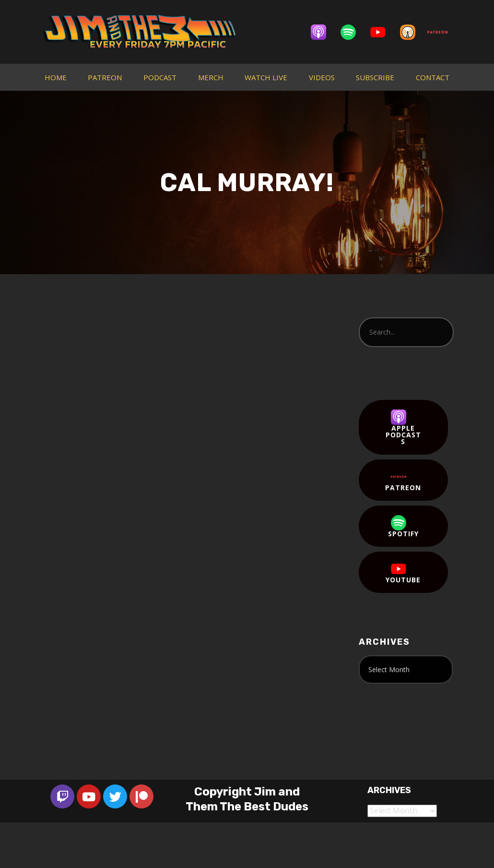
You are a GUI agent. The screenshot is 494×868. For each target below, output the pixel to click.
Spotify (403, 527)
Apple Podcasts (403, 428)
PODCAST (160, 77)
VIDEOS (322, 77)
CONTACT (433, 77)
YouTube (403, 573)
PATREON (105, 77)
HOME (56, 77)
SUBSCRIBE (375, 77)
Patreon (403, 481)
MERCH (211, 77)
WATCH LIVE (266, 77)
